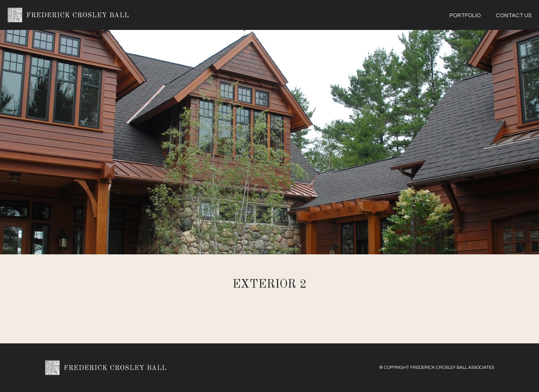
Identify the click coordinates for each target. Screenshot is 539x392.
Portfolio (465, 16)
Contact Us (514, 16)
